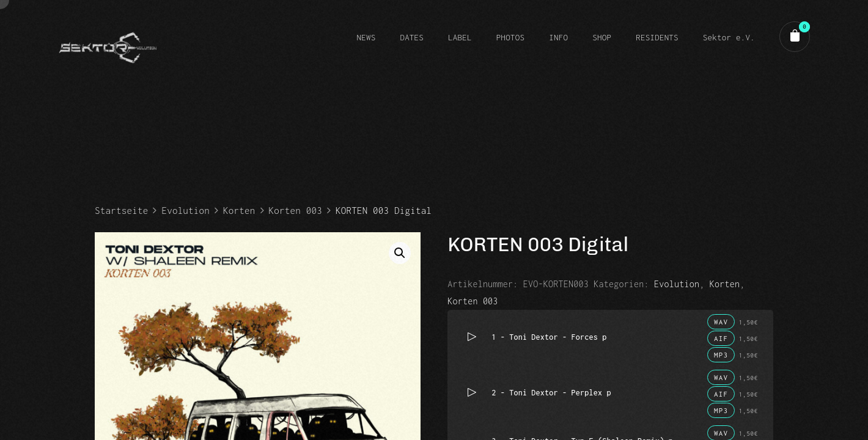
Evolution (186, 210)
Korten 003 (296, 210)
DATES (412, 37)
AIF (721, 338)
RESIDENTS (657, 37)
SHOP (602, 37)
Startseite (121, 210)
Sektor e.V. (729, 37)
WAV (721, 322)
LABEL (460, 37)
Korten (239, 210)
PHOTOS (510, 37)
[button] (400, 253)
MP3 (721, 355)
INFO (558, 37)
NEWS (366, 37)
